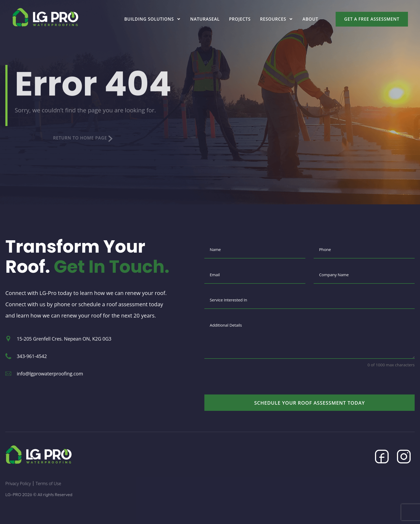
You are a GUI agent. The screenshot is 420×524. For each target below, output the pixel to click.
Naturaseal (205, 19)
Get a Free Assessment (372, 19)
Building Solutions (153, 19)
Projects (240, 19)
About (310, 19)
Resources (277, 19)
